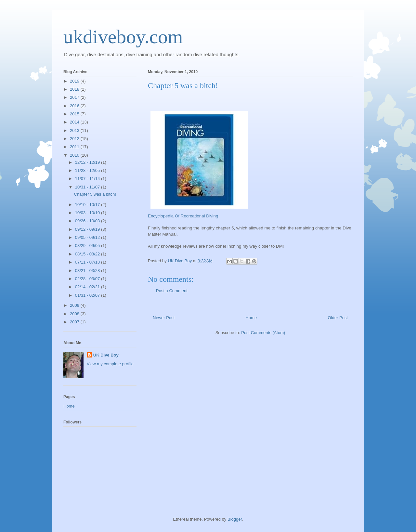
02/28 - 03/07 (88, 279)
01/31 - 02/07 (88, 295)
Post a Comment (172, 291)
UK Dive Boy (106, 355)
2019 (75, 81)
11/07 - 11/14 (88, 179)
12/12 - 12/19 (88, 162)
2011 (75, 147)
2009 (75, 305)
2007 (75, 322)
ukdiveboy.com (123, 37)
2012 (75, 139)
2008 (75, 314)
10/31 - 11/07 (88, 187)
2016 (75, 106)
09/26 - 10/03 (88, 221)
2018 (75, 89)
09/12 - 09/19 (88, 229)
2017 (75, 97)
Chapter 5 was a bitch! (95, 194)
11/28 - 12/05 (88, 170)
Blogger (235, 519)
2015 (75, 114)
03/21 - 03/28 (88, 271)
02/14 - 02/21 (88, 287)
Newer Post (164, 318)
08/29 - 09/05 (88, 246)
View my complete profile (110, 364)
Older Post (338, 318)
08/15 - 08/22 (88, 254)
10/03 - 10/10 (88, 213)
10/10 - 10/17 (88, 205)
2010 (75, 155)
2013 (75, 130)
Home (251, 318)
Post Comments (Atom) (263, 333)
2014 (75, 122)
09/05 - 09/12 (88, 237)
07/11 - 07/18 (88, 262)
